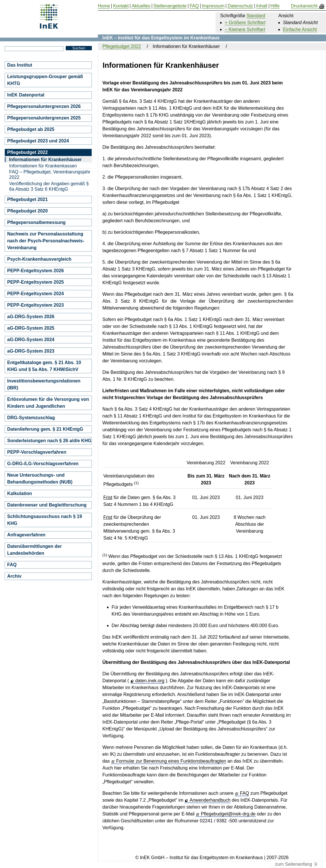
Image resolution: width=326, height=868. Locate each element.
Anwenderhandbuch (210, 800)
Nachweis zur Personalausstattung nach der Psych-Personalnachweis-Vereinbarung (46, 241)
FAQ (244, 793)
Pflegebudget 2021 (27, 199)
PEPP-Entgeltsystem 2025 (35, 282)
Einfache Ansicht (300, 29)
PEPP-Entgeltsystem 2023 (35, 305)
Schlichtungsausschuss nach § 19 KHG (45, 520)
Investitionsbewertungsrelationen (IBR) (44, 384)
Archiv (14, 576)
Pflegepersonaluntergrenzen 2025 (44, 118)
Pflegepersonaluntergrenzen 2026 (44, 106)
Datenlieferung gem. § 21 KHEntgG (45, 429)
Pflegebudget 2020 (27, 211)
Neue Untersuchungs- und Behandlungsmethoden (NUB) (40, 479)
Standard (256, 16)
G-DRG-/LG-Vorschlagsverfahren (43, 464)
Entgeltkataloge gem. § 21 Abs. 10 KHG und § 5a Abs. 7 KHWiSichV (44, 366)
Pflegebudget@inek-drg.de (228, 814)
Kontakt (121, 6)
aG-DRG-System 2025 (31, 328)
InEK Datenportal (26, 95)
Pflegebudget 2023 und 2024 (38, 141)
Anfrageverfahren (26, 535)
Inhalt (262, 6)
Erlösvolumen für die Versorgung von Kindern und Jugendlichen (48, 403)
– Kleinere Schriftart (245, 29)
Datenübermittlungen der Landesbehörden (34, 550)
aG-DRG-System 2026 (31, 317)
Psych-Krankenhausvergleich (39, 259)
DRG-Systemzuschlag (31, 418)
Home (104, 6)
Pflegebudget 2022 (122, 46)
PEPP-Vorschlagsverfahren (37, 452)
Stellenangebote (170, 6)
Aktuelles (141, 6)
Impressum (213, 6)
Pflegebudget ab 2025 (31, 129)
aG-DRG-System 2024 (31, 340)
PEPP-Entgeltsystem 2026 (35, 271)
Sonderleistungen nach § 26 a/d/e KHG (49, 441)
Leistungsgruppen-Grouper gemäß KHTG (45, 80)
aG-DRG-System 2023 (31, 351)
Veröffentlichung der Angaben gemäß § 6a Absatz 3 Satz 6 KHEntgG (49, 186)
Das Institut (20, 65)
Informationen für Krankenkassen (43, 166)
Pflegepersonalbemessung (36, 222)
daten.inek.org (150, 681)
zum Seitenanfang (297, 864)
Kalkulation (20, 493)
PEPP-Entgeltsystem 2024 (35, 294)
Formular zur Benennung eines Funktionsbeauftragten (171, 761)
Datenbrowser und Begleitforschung (47, 505)
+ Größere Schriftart (245, 23)
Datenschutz (240, 6)
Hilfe (275, 6)
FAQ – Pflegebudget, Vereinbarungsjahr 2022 (50, 175)
